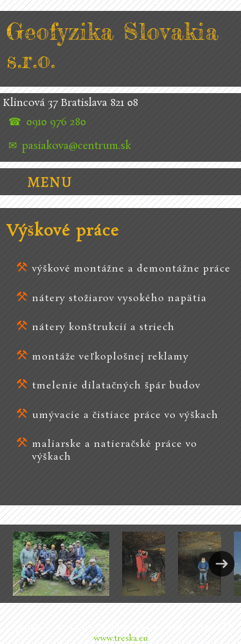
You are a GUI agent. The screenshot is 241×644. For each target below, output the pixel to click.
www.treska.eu (121, 639)
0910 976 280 (56, 123)
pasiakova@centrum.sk (76, 146)
